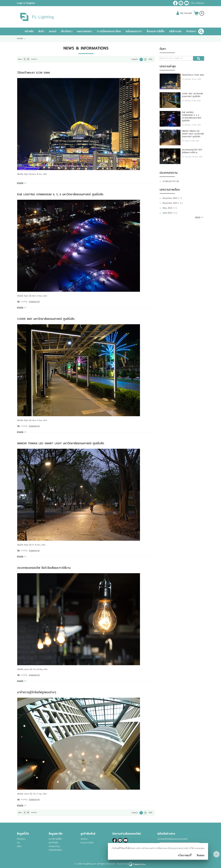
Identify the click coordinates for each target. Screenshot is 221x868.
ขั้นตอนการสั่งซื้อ (156, 31)
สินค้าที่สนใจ (53, 843)
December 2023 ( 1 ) (172, 198)
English (200, 3)
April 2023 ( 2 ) (170, 213)
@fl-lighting (181, 3)
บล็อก (19, 846)
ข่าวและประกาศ (34, 302)
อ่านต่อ (20, 183)
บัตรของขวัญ (54, 846)
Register (31, 3)
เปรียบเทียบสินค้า (55, 850)
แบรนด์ (53, 31)
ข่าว (18, 843)
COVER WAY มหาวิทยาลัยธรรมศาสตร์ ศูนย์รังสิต (46, 319)
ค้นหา (199, 58)
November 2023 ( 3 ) (173, 203)
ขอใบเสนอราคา (134, 31)
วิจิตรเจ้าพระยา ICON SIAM (33, 73)
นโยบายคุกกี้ (185, 855)
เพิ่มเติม (198, 217)
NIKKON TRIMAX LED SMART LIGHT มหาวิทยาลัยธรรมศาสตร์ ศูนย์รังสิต (61, 443)
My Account (186, 13)
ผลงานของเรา (85, 31)
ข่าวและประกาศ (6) (171, 181)
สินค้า (41, 31)
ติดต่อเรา (191, 31)
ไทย (193, 3)
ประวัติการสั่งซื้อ (55, 839)
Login (20, 3)
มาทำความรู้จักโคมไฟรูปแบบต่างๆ (37, 692)
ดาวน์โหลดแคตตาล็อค (109, 31)
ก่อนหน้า (135, 59)
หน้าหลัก (29, 31)
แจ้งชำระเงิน (175, 31)
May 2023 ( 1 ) (170, 208)
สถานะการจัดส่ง (87, 843)
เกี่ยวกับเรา (67, 31)
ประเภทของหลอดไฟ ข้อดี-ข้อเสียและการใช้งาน (44, 568)
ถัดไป (150, 59)
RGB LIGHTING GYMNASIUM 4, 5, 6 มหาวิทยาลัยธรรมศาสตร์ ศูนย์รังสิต (60, 194)
